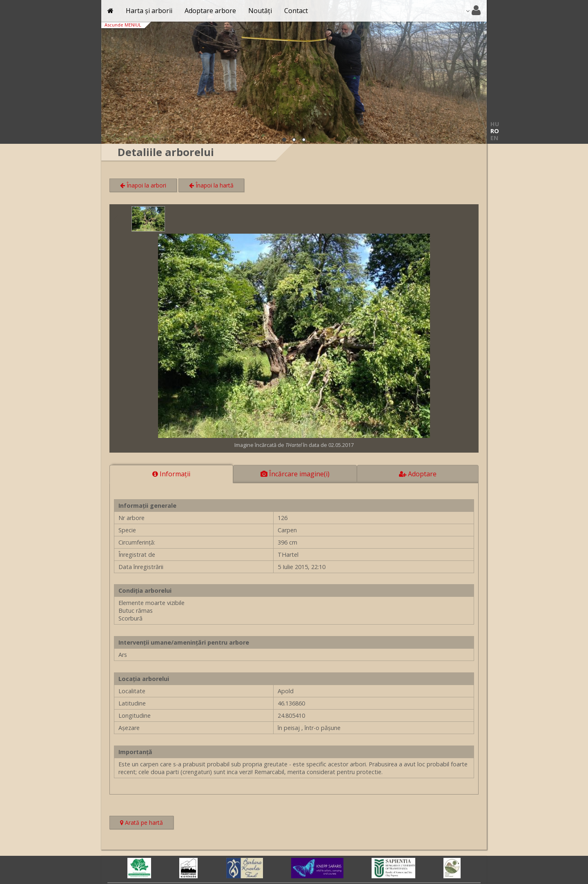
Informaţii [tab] (171, 474)
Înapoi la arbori (143, 185)
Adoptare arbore (210, 11)
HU (495, 124)
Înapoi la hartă (211, 185)
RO (495, 131)
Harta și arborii (149, 11)
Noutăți (260, 11)
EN (494, 138)
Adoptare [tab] (418, 474)
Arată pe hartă (147, 823)
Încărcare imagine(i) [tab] (295, 474)
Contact (296, 11)
